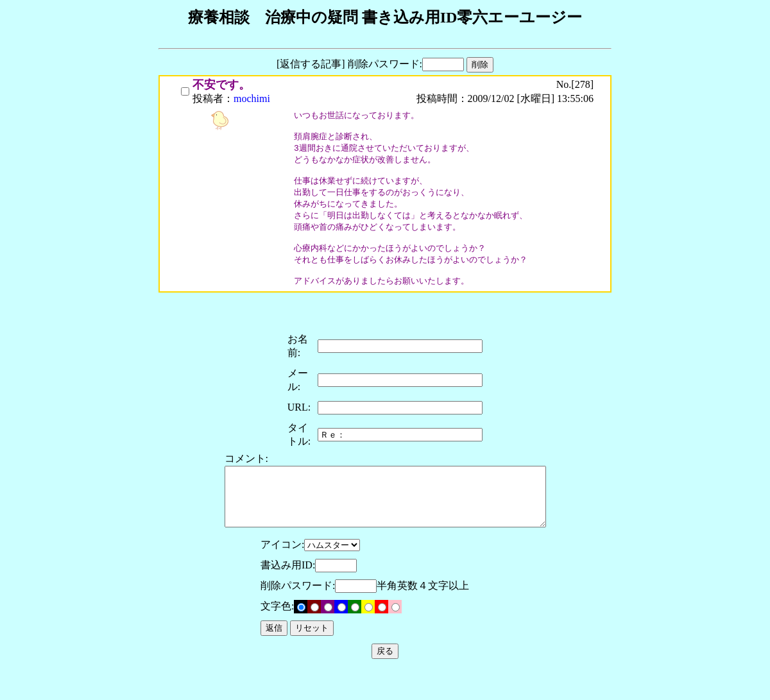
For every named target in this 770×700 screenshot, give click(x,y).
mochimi (252, 98)
